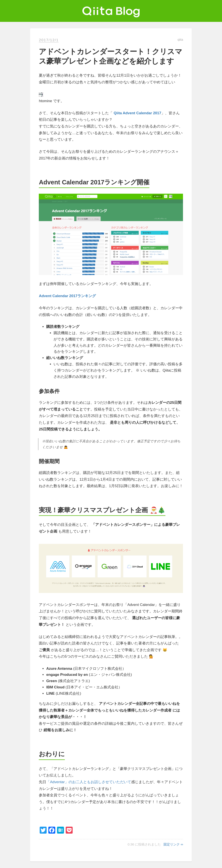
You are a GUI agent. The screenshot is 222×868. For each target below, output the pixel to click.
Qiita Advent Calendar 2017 (137, 113)
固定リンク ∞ (173, 844)
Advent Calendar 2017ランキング (67, 296)
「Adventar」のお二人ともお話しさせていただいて (89, 782)
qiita (180, 40)
